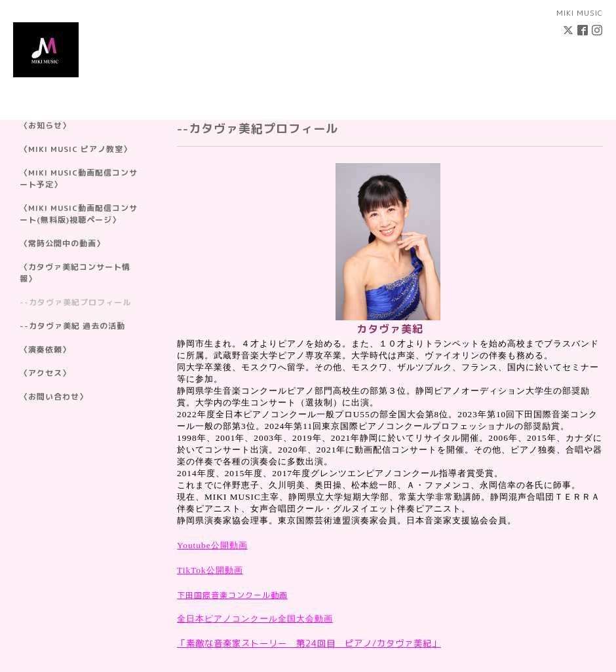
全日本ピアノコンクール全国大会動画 (255, 619)
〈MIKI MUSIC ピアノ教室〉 (76, 149)
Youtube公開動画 (212, 545)
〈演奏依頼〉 (45, 349)
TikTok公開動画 (210, 570)
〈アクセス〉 (45, 373)
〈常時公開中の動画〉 (62, 243)
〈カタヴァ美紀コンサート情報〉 (75, 273)
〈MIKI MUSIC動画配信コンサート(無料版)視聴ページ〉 (79, 214)
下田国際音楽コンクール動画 (232, 595)
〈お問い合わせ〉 (54, 397)
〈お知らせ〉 (45, 125)
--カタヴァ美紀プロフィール (75, 302)
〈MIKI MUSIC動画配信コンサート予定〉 (79, 178)
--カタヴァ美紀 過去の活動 (72, 326)
